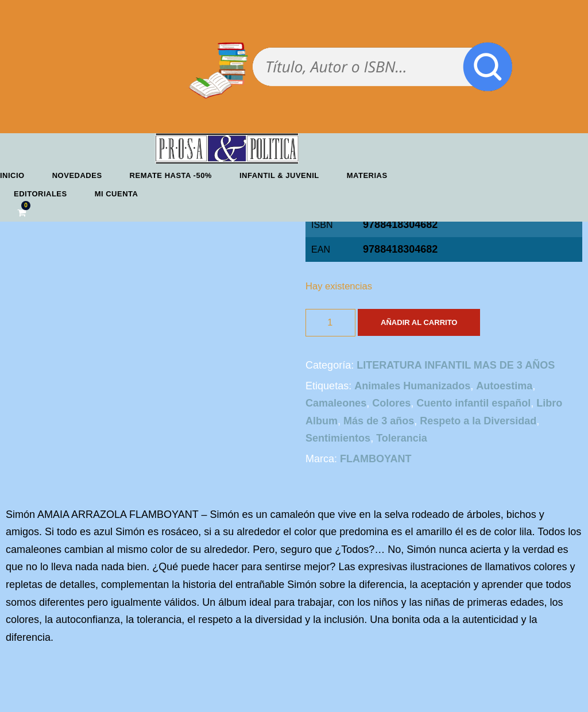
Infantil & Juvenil (279, 175)
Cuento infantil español (473, 403)
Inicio (12, 175)
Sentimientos (338, 438)
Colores (391, 403)
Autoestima (504, 386)
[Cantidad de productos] (330, 323)
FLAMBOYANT (376, 459)
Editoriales (40, 194)
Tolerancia (402, 438)
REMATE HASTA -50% (171, 175)
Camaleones (336, 403)
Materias (367, 175)
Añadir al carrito (419, 322)
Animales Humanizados (412, 386)
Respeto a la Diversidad (478, 421)
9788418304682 (400, 249)
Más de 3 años (379, 421)
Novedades (77, 175)
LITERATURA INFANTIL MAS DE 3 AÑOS (456, 365)
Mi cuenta (117, 194)
